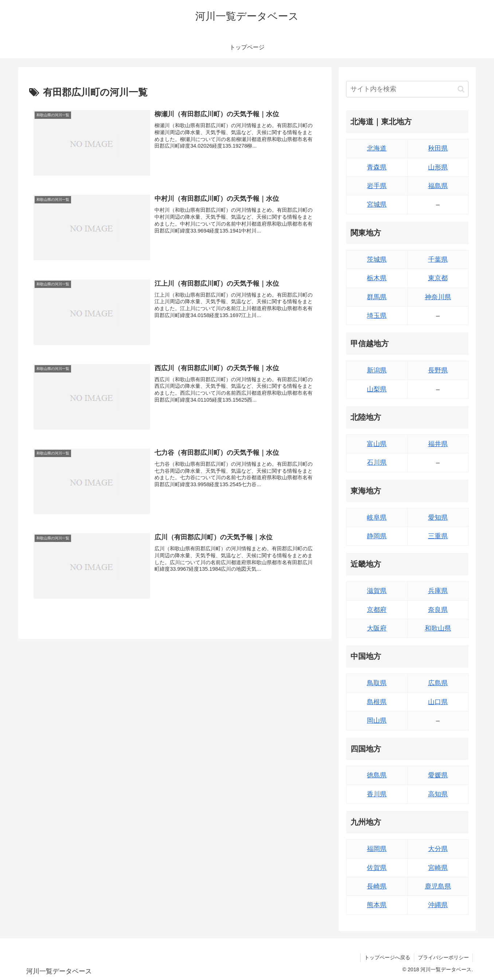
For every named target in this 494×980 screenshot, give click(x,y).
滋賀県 (377, 591)
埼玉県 (377, 316)
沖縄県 (438, 905)
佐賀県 (377, 868)
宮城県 (377, 204)
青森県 (377, 167)
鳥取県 (377, 683)
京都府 (377, 610)
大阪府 (377, 628)
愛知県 (438, 518)
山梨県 (377, 389)
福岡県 (377, 849)
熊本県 (377, 905)
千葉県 (438, 259)
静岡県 (377, 536)
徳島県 (377, 775)
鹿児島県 (438, 886)
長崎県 (377, 886)
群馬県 (377, 297)
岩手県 (377, 186)
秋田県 (438, 148)
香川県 (377, 794)
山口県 (438, 702)
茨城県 (377, 259)
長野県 (438, 370)
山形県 (438, 167)
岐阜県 (377, 518)
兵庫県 (438, 591)
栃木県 (377, 278)
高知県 (438, 794)
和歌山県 (438, 628)
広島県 (438, 683)
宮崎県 (438, 868)
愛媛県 (438, 775)
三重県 (438, 536)
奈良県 (438, 610)
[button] (461, 89)
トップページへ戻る (387, 957)
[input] (407, 89)
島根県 (377, 702)
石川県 (377, 462)
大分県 (438, 849)
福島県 (438, 186)
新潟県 (377, 370)
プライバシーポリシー (443, 957)
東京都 (438, 278)
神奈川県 (438, 297)
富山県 (377, 444)
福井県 (438, 444)
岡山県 (377, 721)
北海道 (377, 148)
